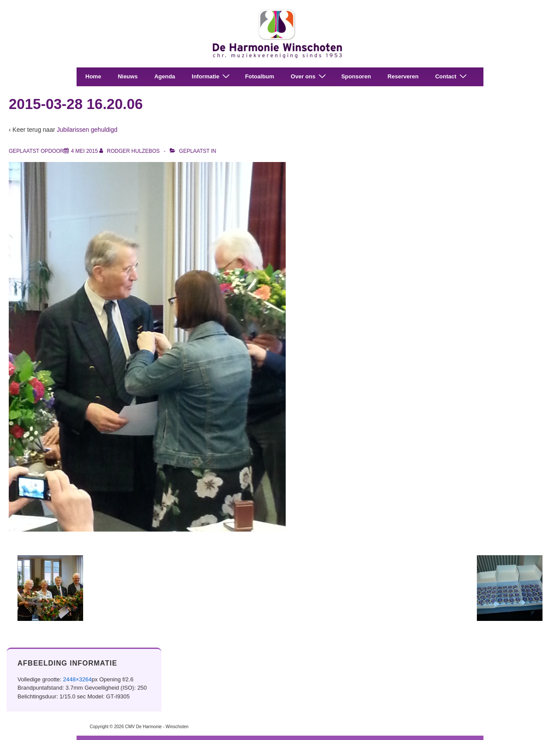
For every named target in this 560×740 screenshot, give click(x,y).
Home (93, 76)
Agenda (165, 76)
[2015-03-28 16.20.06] (84, 151)
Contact (452, 76)
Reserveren (403, 76)
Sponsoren (356, 76)
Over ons (310, 76)
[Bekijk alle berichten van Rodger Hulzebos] (130, 151)
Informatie (212, 76)
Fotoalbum (259, 76)
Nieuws (128, 76)
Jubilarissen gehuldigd (87, 130)
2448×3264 (77, 679)
